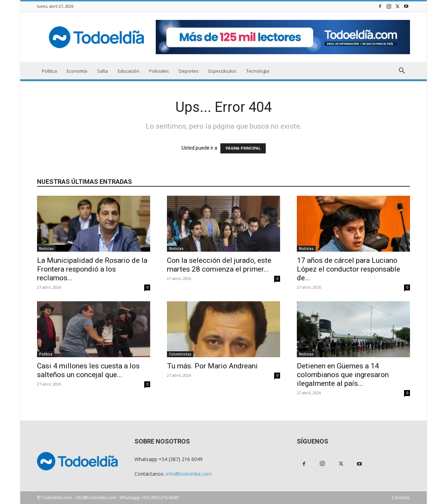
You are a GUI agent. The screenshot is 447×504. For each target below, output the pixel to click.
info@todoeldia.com (189, 474)
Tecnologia (258, 71)
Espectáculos (222, 71)
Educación (129, 71)
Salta (102, 71)
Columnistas (180, 354)
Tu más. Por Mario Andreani (212, 366)
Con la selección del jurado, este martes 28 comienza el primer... (219, 265)
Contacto (401, 498)
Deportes (189, 71)
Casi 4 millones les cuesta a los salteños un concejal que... (88, 370)
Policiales (159, 71)
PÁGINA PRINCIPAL (243, 148)
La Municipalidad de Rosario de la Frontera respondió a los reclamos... (92, 269)
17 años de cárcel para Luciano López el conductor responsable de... (349, 269)
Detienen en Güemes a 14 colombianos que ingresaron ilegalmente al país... (343, 375)
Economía (77, 71)
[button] (402, 71)
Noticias (46, 249)
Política (49, 71)
